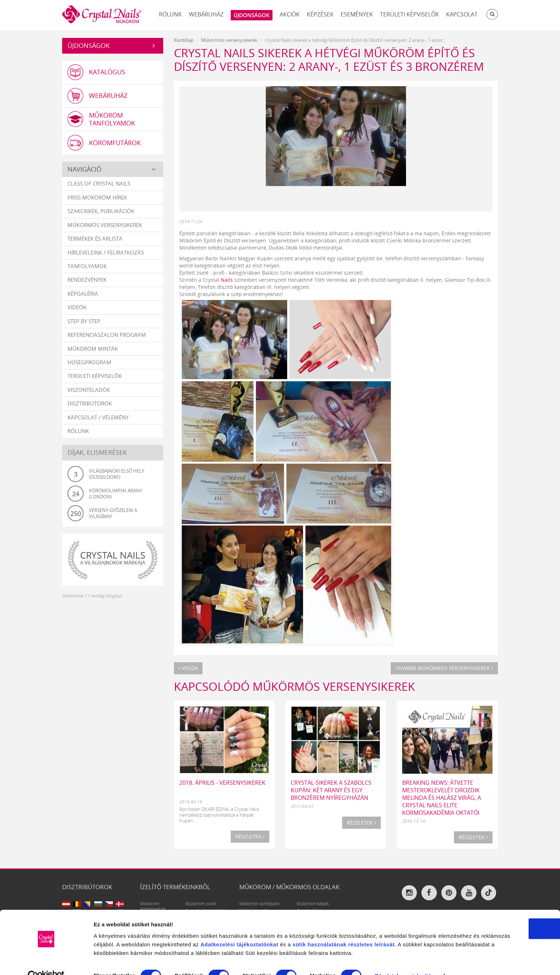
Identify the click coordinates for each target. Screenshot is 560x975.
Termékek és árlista (95, 239)
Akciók (290, 14)
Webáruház (206, 14)
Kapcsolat (462, 14)
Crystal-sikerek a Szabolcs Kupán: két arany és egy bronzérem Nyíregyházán (331, 790)
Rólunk (170, 14)
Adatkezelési (321, 910)
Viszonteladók (89, 390)
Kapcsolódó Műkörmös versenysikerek (294, 686)
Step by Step (84, 321)
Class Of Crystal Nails (99, 184)
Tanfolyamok (87, 266)
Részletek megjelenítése (125, 961)
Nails (227, 280)
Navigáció (84, 169)
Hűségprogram (89, 363)
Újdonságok (89, 45)
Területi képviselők (409, 14)
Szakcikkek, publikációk (101, 211)
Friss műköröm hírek (97, 198)
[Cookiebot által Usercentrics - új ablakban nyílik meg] (46, 961)
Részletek (250, 836)
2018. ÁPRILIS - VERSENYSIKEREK (222, 783)
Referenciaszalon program (107, 335)
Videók (77, 307)
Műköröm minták (93, 349)
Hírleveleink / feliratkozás (106, 253)
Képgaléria (83, 294)
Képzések (320, 14)
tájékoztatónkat (360, 910)
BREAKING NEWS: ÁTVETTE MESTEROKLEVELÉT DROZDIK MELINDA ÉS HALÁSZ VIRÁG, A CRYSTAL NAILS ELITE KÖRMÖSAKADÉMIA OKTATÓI (442, 797)
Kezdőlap (184, 40)
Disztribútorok (90, 404)
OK (501, 894)
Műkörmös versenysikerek (105, 225)
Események (357, 14)
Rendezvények (87, 280)
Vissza (188, 668)
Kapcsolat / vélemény (98, 418)
